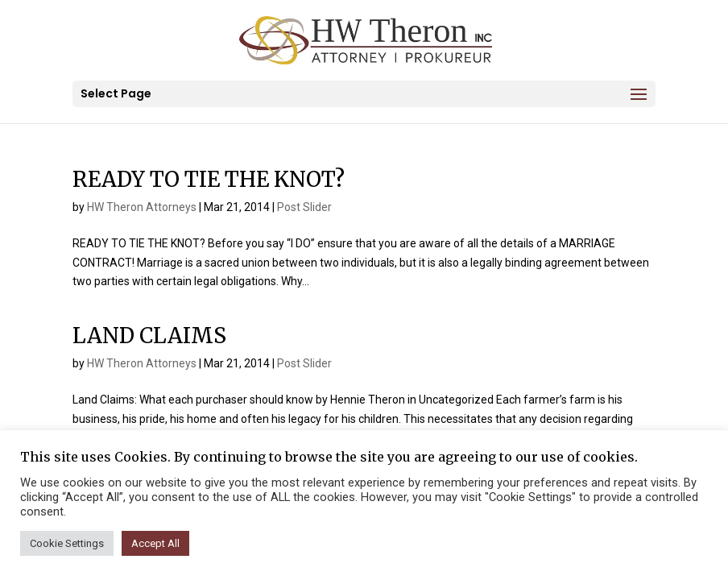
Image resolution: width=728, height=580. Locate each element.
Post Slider (304, 207)
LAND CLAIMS (149, 336)
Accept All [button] (155, 543)
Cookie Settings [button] (67, 543)
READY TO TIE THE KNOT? (209, 179)
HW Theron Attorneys (142, 207)
